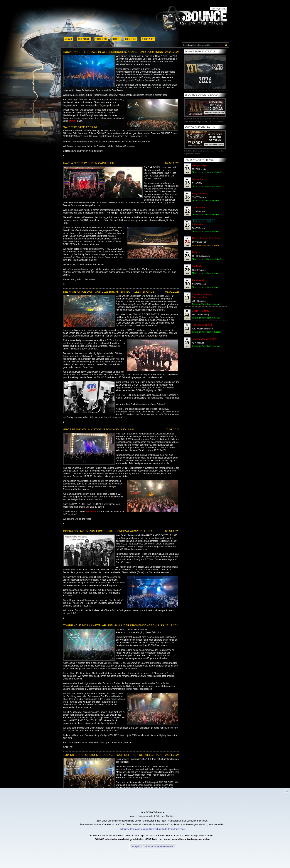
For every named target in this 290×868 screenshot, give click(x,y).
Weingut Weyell (200, 165)
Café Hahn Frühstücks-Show (206, 238)
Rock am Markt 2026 (202, 325)
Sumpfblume (198, 208)
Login (222, 45)
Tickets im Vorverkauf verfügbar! (206, 172)
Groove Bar (198, 179)
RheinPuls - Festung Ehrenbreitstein (202, 296)
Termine (73, 121)
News (68, 39)
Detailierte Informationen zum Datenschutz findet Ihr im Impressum (152, 829)
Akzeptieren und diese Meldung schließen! (152, 847)
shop (116, 39)
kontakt (148, 39)
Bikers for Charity (200, 311)
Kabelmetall (198, 280)
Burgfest (196, 252)
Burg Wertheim (200, 194)
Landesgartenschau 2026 (204, 339)
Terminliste (90, 512)
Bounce (131, 39)
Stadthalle (197, 266)
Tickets (101, 39)
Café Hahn (197, 224)
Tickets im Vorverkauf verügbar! (206, 200)
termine (84, 39)
